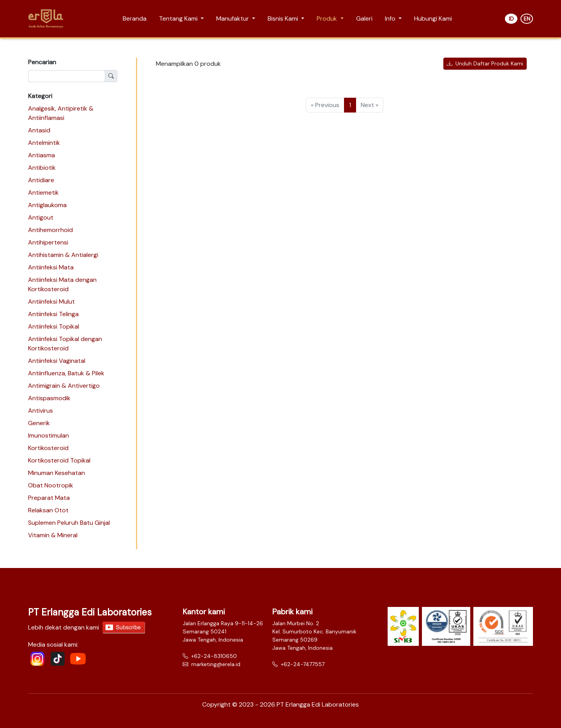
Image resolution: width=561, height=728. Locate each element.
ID (511, 19)
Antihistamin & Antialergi (63, 255)
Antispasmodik (49, 398)
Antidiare (41, 180)
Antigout (41, 217)
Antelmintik (44, 143)
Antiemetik (43, 193)
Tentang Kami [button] (179, 18)
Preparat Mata (49, 498)
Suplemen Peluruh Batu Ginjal (69, 523)
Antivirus (41, 411)
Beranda (135, 18)
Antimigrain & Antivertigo (64, 386)
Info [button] (391, 18)
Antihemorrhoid (50, 230)
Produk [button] (328, 18)
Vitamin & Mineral (53, 535)
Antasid (39, 130)
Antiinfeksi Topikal (54, 326)
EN (527, 19)
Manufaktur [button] (233, 18)
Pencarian (42, 62)
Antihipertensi (48, 242)
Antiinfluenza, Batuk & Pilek (66, 373)
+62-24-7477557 (298, 664)
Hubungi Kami (433, 18)
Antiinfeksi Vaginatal (57, 361)
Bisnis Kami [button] (284, 18)
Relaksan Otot (48, 510)
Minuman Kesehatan (56, 473)
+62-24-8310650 (210, 656)
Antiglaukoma (47, 205)
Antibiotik (42, 168)
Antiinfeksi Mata (51, 267)
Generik (39, 423)
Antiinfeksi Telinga (53, 314)
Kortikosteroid (48, 448)
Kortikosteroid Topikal (59, 460)
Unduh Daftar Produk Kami (485, 63)
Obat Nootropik (51, 485)
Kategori (40, 96)
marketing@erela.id (212, 664)
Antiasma (41, 155)
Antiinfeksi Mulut (51, 302)
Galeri (364, 18)
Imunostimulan (49, 435)
